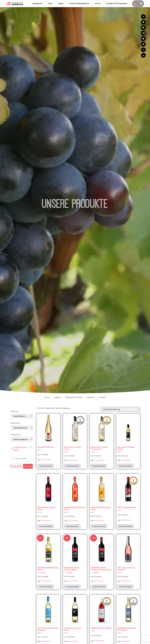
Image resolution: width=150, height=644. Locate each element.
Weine (61, 4)
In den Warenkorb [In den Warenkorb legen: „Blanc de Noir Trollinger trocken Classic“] (99, 466)
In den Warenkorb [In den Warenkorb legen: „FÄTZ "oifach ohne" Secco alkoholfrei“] (125, 587)
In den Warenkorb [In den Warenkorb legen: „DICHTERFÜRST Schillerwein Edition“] (72, 526)
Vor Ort (98, 4)
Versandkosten (46, 460)
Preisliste (102, 397)
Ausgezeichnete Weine (20, 449)
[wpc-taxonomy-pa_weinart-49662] (22, 416)
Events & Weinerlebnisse (80, 4)
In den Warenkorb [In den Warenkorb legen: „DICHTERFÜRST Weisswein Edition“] (99, 526)
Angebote (57, 397)
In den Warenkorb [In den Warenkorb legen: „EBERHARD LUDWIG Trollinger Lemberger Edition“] (99, 587)
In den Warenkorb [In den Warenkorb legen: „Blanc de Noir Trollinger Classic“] (72, 466)
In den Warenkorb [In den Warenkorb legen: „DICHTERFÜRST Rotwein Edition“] (46, 526)
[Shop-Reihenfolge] (120, 409)
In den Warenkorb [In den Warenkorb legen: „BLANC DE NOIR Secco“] (46, 466)
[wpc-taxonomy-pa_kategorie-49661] (22, 439)
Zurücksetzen (16, 466)
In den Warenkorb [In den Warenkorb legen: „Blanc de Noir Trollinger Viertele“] (125, 466)
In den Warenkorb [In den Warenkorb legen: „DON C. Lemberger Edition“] (125, 526)
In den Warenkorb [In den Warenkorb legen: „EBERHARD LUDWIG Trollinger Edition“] (72, 587)
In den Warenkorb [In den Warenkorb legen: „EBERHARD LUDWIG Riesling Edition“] (46, 587)
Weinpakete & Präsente (74, 397)
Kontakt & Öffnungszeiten (117, 4)
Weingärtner (38, 4)
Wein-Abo (90, 397)
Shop (51, 4)
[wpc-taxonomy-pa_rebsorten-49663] (22, 428)
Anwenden (28, 466)
